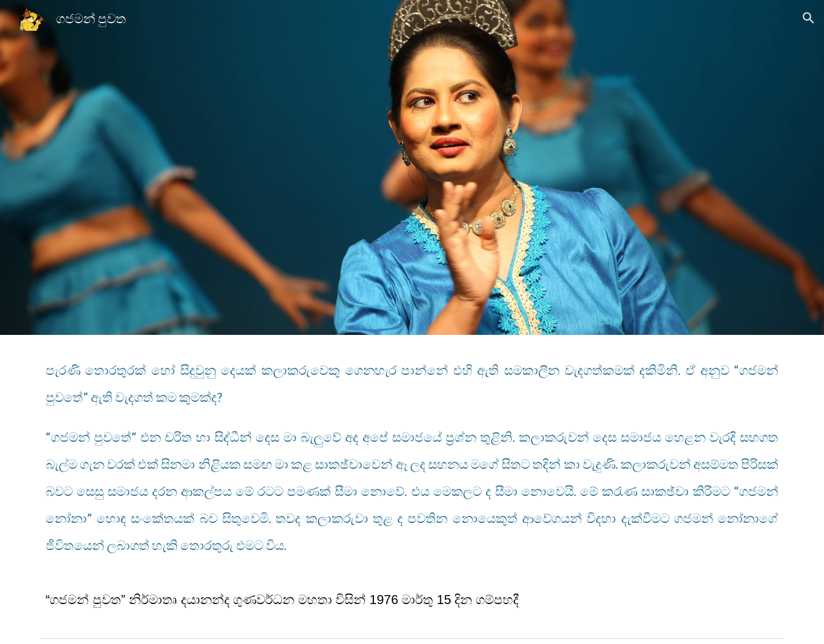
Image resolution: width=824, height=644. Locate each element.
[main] (412, 484)
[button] (809, 18)
